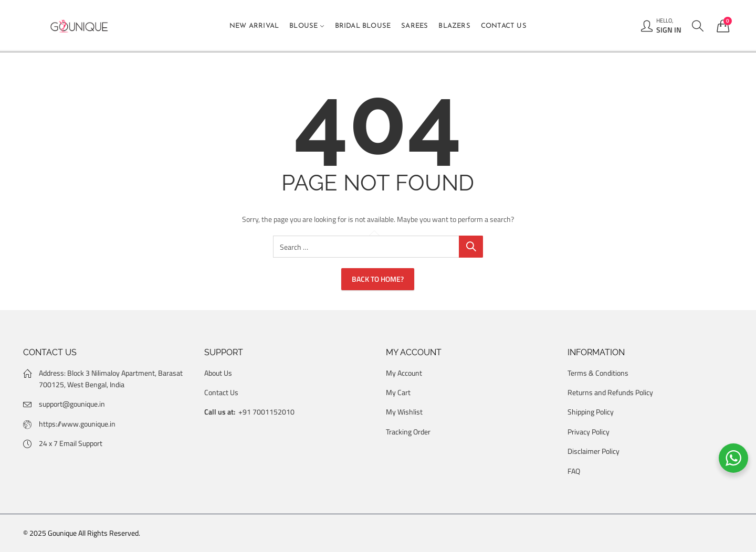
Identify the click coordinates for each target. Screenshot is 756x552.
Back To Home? (378, 279)
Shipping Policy (591, 412)
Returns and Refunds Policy (610, 392)
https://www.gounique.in (77, 424)
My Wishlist (404, 412)
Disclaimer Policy (594, 451)
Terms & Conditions (598, 373)
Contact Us (221, 392)
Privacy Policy (589, 432)
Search (471, 247)
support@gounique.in (72, 404)
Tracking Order (408, 432)
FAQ (574, 471)
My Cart (398, 392)
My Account (404, 373)
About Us (218, 373)
